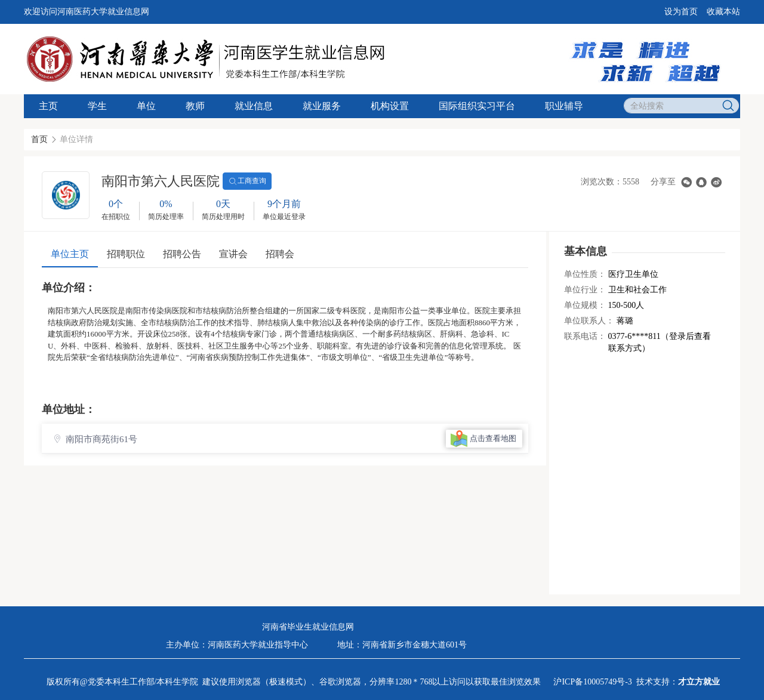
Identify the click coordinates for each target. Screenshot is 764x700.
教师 (195, 106)
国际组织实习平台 (477, 106)
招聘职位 (126, 254)
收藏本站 (723, 12)
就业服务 (322, 106)
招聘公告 (182, 254)
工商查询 (247, 181)
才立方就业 (699, 682)
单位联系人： (589, 321)
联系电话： (585, 336)
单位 (146, 106)
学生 (97, 106)
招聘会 (280, 254)
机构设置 (390, 106)
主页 (48, 106)
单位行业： (585, 290)
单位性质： (585, 274)
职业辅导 (564, 106)
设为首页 (681, 12)
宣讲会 (233, 254)
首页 (39, 139)
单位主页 (70, 254)
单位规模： (585, 305)
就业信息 (254, 106)
